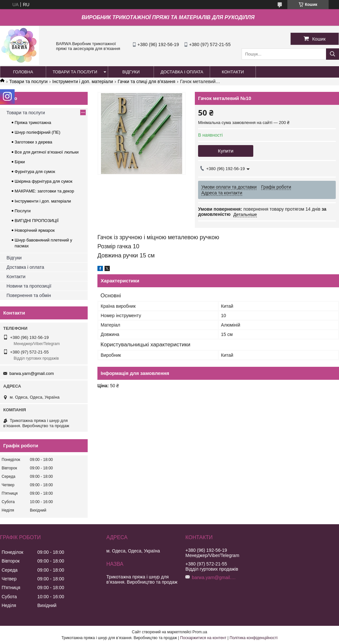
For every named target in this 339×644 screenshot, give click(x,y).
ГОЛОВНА (23, 72)
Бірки (20, 162)
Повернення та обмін (29, 295)
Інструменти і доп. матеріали (83, 81)
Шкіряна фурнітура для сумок (44, 181)
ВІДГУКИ (131, 72)
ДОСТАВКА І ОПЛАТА (182, 72)
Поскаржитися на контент (203, 638)
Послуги (23, 211)
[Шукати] (333, 54)
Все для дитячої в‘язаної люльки (47, 152)
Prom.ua (200, 632)
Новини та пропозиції (29, 286)
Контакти (16, 277)
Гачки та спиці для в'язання (146, 81)
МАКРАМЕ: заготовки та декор (44, 191)
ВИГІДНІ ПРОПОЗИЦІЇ (37, 221)
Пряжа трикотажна (33, 123)
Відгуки (14, 258)
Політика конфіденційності (254, 638)
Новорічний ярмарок (35, 230)
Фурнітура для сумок (35, 172)
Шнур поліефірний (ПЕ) (38, 132)
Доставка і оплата (25, 267)
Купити (226, 151)
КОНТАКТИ (233, 72)
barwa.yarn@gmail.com (32, 373)
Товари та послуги (28, 81)
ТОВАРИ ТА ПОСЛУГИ (75, 72)
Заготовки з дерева (33, 142)
